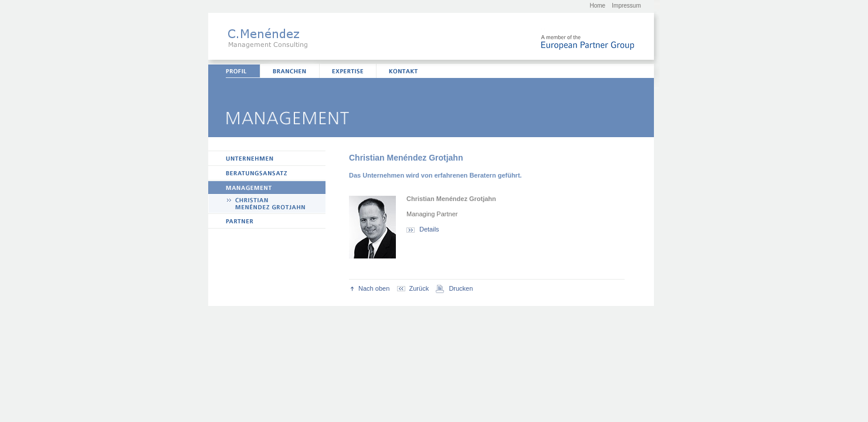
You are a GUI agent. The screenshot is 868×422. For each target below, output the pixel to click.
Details (423, 229)
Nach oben (370, 288)
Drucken (454, 288)
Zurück (413, 288)
